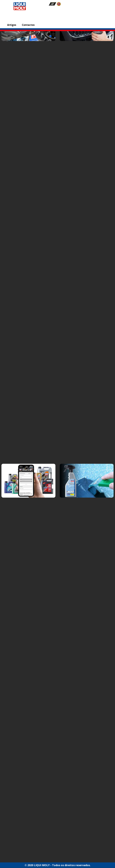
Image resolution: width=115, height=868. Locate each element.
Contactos (28, 25)
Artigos (12, 25)
